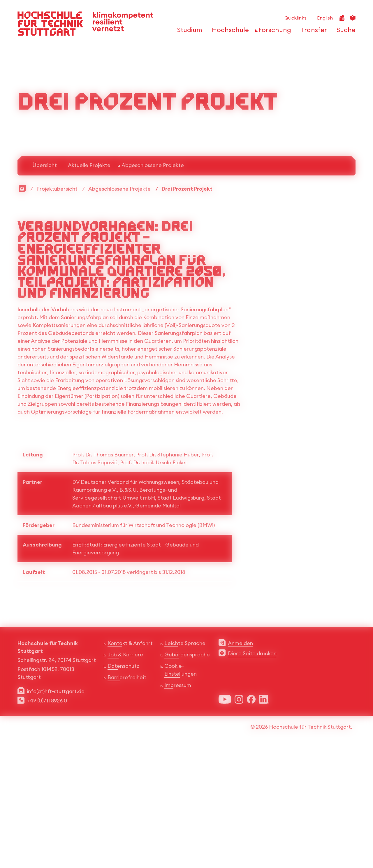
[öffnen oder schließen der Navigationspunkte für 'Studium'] (188, 31)
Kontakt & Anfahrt (130, 765)
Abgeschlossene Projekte (153, 286)
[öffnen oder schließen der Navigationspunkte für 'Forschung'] (273, 31)
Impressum (178, 807)
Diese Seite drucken (252, 775)
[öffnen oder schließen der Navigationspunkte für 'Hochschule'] (229, 31)
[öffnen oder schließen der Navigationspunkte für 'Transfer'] (312, 31)
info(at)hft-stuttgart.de (56, 813)
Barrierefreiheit (127, 799)
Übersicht (45, 286)
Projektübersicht (57, 310)
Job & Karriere (125, 776)
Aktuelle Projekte (89, 286)
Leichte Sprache (185, 765)
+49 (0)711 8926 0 (47, 822)
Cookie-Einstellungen (181, 791)
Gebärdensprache (187, 776)
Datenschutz (123, 787)
